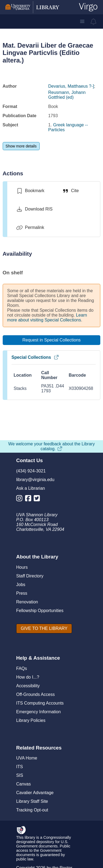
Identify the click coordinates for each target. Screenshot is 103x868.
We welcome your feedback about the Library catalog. (52, 446)
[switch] (30, 191)
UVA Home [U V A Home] (27, 758)
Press (22, 593)
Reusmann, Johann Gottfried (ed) (67, 95)
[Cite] (71, 191)
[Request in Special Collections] (52, 340)
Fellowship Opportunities (40, 611)
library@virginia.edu (35, 480)
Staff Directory (30, 576)
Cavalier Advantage (35, 793)
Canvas (23, 784)
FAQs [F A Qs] (22, 668)
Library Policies (31, 720)
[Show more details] (21, 146)
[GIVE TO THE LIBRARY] (44, 629)
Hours (22, 567)
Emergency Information (38, 712)
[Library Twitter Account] (38, 499)
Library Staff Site (32, 801)
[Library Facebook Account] (30, 499)
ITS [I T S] (20, 767)
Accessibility (28, 686)
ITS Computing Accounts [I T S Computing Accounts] (40, 703)
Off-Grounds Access (35, 694)
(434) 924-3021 (31, 471)
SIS (20, 775)
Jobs (21, 585)
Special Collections (35, 357)
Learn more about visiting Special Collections (47, 318)
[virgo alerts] (94, 22)
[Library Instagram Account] (21, 499)
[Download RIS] (34, 209)
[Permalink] (30, 228)
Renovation (27, 602)
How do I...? (28, 677)
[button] (82, 21)
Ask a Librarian (31, 488)
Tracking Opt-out (32, 810)
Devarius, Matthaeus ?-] (71, 86)
